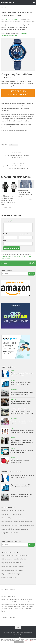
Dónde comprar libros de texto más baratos (15, 555)
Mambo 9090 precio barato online (20, 602)
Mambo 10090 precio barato (10, 600)
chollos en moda (13, 145)
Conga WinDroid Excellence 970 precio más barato (18, 525)
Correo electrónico (25, 234)
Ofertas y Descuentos (12, 19)
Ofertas (13, 380)
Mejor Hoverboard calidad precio (12, 574)
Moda (4, 7)
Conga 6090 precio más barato (11, 514)
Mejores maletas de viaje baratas (12, 570)
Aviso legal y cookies (8, 589)
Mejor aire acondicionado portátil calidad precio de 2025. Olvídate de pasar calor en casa (22, 442)
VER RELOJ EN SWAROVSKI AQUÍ (18, 93)
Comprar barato (16, 409)
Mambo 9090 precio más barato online (14, 518)
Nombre (6, 234)
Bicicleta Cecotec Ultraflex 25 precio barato (15, 604)
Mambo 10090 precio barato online (13, 511)
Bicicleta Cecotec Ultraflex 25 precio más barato (17, 522)
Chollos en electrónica (9, 577)
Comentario (8, 221)
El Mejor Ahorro (8, 2)
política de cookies (28, 640)
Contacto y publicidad (8, 617)
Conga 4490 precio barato (10, 533)
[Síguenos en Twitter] (30, 263)
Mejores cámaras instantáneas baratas (14, 559)
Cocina (13, 458)
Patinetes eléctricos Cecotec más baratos (15, 529)
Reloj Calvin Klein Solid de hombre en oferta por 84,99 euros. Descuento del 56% (8, 200)
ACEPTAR (19, 642)
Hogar (13, 438)
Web (5, 241)
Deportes (14, 390)
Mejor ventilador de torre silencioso (13, 566)
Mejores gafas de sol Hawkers (11, 563)
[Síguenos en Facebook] (33, 263)
